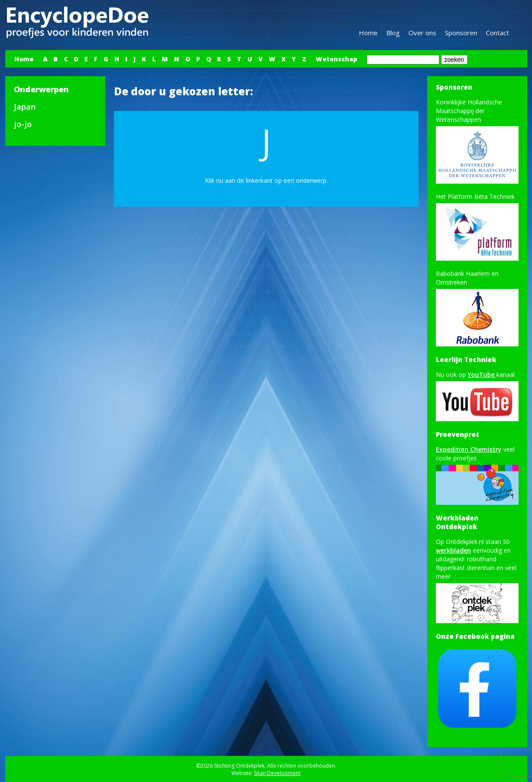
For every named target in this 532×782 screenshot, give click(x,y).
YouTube (482, 374)
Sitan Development (277, 773)
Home (368, 33)
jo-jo (23, 124)
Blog (393, 33)
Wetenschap (336, 59)
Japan (25, 107)
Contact (497, 33)
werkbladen (453, 550)
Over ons (422, 33)
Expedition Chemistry (469, 449)
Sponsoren (461, 33)
